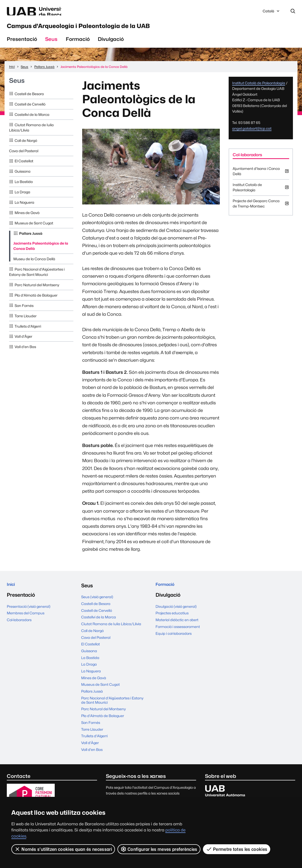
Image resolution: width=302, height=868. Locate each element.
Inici (12, 591)
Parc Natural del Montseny (37, 291)
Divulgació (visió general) (176, 614)
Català (271, 13)
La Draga (22, 198)
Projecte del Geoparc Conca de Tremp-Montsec (261, 211)
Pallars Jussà (31, 239)
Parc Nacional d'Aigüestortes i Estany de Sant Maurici (37, 278)
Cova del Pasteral (24, 156)
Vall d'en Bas (25, 352)
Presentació (22, 45)
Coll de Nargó (26, 146)
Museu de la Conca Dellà (34, 265)
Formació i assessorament (178, 634)
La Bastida (24, 187)
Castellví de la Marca (32, 120)
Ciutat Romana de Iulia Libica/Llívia (32, 133)
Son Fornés (24, 311)
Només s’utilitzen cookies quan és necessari (63, 849)
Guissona (23, 177)
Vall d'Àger (23, 342)
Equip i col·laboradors (174, 641)
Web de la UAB (54, 12)
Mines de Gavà (27, 218)
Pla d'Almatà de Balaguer (36, 301)
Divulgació (111, 45)
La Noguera (24, 208)
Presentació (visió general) (29, 614)
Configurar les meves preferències (159, 849)
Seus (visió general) (97, 603)
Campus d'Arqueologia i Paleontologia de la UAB (118, 30)
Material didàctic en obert (177, 628)
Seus (51, 45)
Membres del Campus (26, 621)
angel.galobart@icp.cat (252, 134)
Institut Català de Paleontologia (259, 89)
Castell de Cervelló (30, 110)
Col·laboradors (19, 628)
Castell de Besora (29, 100)
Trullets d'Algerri (28, 332)
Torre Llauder (26, 321)
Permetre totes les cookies (237, 849)
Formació (78, 45)
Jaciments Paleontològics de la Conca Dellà (41, 252)
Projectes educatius (172, 621)
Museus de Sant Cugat (34, 229)
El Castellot (24, 167)
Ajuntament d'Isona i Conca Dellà (261, 178)
